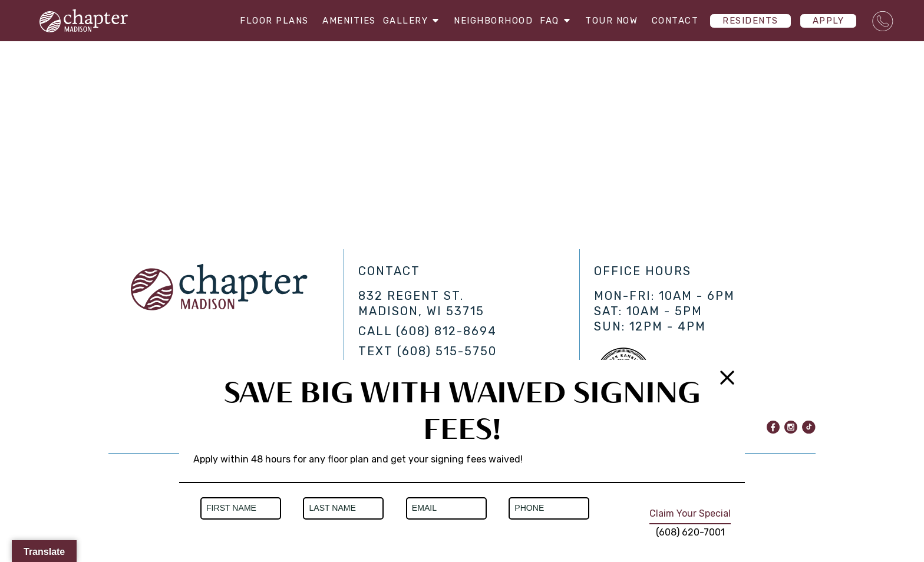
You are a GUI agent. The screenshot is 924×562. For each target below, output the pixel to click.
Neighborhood (489, 21)
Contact (675, 21)
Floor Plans (264, 21)
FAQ (557, 20)
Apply (829, 21)
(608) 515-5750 (447, 351)
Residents (750, 21)
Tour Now (611, 21)
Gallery (407, 20)
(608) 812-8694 (446, 331)
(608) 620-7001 (690, 532)
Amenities (339, 21)
